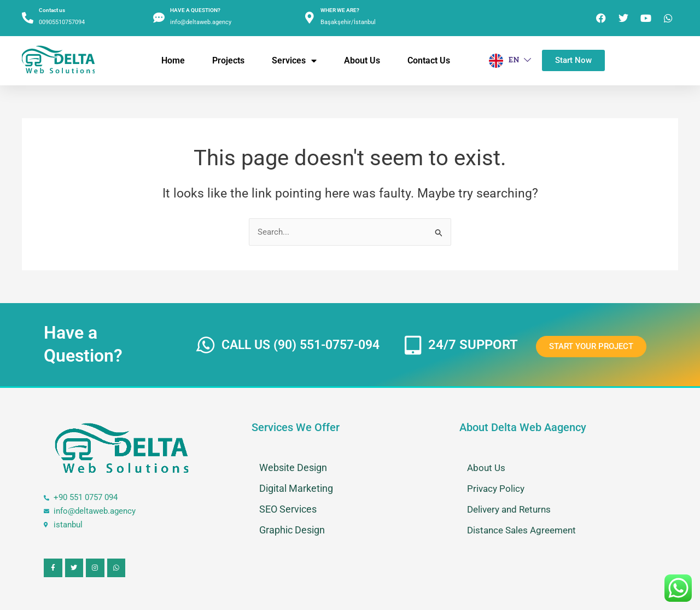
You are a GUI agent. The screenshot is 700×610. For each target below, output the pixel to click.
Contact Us (429, 60)
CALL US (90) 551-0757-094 (306, 345)
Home (173, 60)
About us (362, 60)
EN (510, 61)
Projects (228, 60)
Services (294, 61)
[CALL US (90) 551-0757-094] (206, 345)
